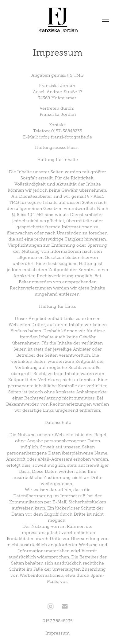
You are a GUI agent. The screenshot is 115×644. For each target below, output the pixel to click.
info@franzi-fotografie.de (66, 137)
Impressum (57, 633)
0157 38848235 (58, 621)
